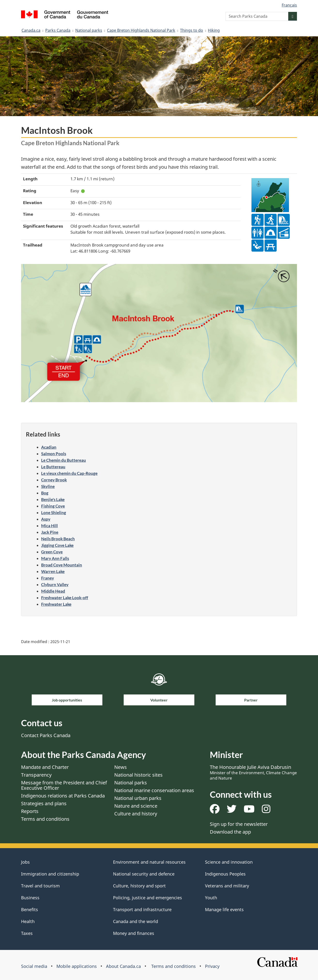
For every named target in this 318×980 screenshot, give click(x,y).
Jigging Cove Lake (57, 545)
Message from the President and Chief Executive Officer (64, 785)
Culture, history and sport (139, 886)
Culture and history (136, 814)
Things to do (192, 30)
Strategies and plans (44, 803)
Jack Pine (50, 532)
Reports (30, 811)
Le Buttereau (53, 467)
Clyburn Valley (55, 585)
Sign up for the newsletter (239, 824)
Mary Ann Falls (55, 558)
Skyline (48, 486)
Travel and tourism (40, 886)
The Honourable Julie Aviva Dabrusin (253, 772)
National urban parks (138, 798)
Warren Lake (53, 571)
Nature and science (136, 806)
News (121, 767)
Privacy (212, 966)
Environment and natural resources (149, 862)
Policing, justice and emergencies (148, 898)
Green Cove (52, 552)
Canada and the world (136, 921)
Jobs (25, 862)
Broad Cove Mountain (62, 565)
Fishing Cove (53, 506)
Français (289, 5)
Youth (211, 898)
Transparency (36, 775)
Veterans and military (227, 886)
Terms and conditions (45, 819)
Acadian (49, 447)
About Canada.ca (123, 966)
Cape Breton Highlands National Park (141, 30)
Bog (45, 493)
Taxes (27, 933)
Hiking (214, 30)
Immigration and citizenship (50, 874)
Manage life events (224, 909)
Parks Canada (58, 30)
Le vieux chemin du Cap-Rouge (69, 473)
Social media (34, 966)
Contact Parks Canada (46, 735)
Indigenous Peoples (225, 874)
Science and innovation (229, 862)
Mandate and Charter (45, 767)
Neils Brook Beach (58, 539)
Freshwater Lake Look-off (65, 598)
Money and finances (134, 933)
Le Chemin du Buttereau (64, 460)
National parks (89, 30)
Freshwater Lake (56, 604)
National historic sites (138, 775)
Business (30, 898)
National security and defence (144, 874)
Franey (48, 578)
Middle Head (53, 591)
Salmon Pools (54, 454)
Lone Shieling (54, 513)
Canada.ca (31, 30)
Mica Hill (49, 526)
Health (28, 921)
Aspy (46, 519)
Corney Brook (54, 480)
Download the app (230, 832)
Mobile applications (77, 966)
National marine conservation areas (154, 790)
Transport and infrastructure (142, 909)
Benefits (30, 909)
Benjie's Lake (53, 499)
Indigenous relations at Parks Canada (63, 796)
